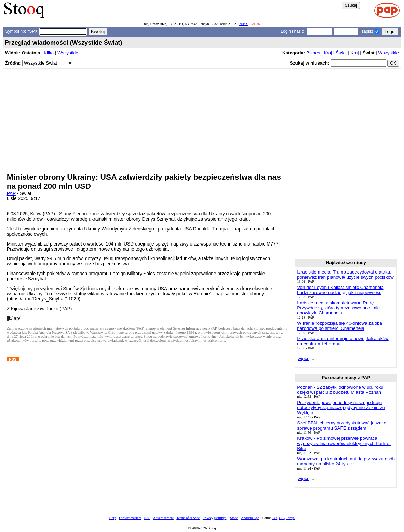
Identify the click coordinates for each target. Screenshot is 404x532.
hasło (299, 31)
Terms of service (188, 518)
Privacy (208, 518)
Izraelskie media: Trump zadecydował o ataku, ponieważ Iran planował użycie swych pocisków (345, 275)
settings (221, 518)
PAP (11, 193)
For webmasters (130, 518)
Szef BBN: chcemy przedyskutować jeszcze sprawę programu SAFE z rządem (342, 425)
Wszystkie (68, 53)
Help (112, 518)
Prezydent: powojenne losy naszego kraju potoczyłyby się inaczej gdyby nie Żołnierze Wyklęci (341, 408)
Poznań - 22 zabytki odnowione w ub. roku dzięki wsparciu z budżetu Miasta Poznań (340, 390)
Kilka (49, 53)
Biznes (313, 53)
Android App (250, 518)
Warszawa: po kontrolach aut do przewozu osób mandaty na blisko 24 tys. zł (346, 461)
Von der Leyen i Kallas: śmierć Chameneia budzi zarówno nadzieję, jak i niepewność (340, 290)
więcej (304, 358)
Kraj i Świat (335, 53)
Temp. (291, 518)
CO (275, 518)
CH (282, 518)
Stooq (234, 518)
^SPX (244, 24)
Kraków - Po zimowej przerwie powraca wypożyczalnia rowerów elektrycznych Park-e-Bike (344, 443)
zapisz (367, 31)
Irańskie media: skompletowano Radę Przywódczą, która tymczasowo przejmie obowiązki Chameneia (338, 308)
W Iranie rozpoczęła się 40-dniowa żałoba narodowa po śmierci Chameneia (340, 326)
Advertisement (163, 518)
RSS (147, 518)
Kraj (355, 53)
